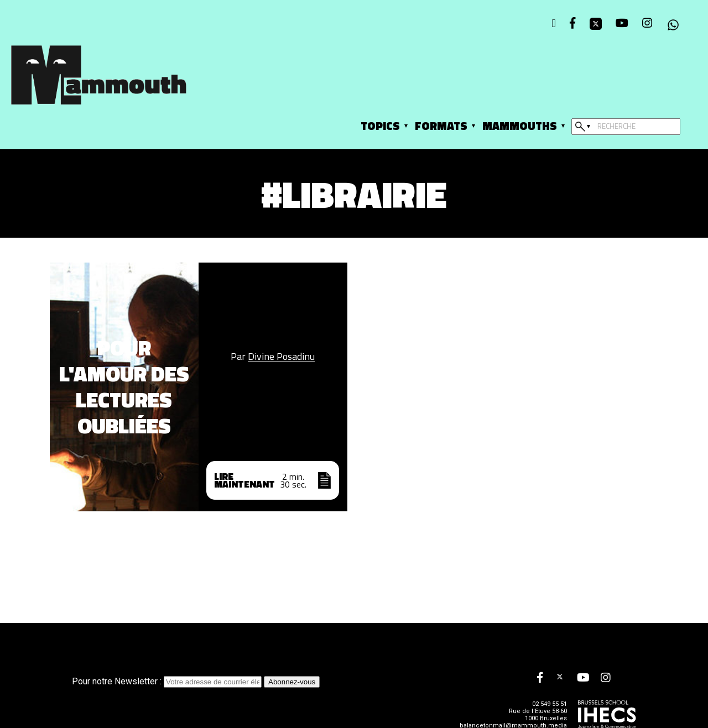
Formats (441, 126)
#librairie (354, 194)
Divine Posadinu (281, 357)
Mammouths (520, 126)
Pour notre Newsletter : (168, 681)
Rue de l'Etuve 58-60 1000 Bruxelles (538, 715)
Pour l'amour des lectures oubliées (124, 387)
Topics (380, 126)
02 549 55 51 (550, 704)
